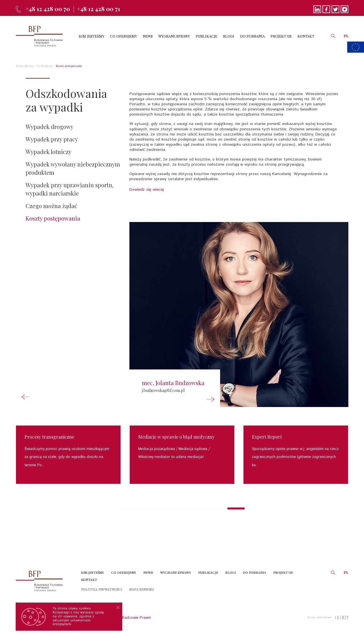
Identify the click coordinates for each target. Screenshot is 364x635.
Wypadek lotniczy (48, 152)
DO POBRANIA (252, 36)
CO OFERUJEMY (124, 36)
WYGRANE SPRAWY (174, 36)
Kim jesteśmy (93, 572)
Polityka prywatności (102, 589)
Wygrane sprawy (176, 572)
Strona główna (25, 66)
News (148, 572)
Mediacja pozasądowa (157, 449)
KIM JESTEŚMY (92, 36)
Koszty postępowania (69, 66)
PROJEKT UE (281, 36)
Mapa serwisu (141, 589)
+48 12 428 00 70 (48, 9)
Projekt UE (283, 572)
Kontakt (89, 579)
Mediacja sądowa (193, 449)
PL (346, 36)
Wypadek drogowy (49, 127)
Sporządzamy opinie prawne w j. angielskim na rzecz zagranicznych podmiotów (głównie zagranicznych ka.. (295, 457)
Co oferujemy (45, 66)
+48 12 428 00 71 (99, 9)
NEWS (148, 36)
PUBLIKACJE (206, 36)
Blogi (230, 572)
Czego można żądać (51, 206)
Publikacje (208, 572)
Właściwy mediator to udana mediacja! (171, 457)
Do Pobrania (255, 572)
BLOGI (229, 36)
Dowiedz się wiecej (147, 190)
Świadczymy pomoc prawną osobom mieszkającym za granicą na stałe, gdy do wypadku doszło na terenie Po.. (67, 457)
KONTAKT (306, 36)
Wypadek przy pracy (52, 139)
